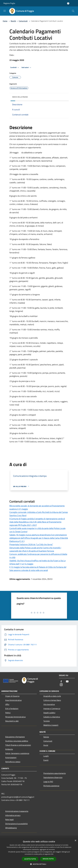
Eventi (46, 760)
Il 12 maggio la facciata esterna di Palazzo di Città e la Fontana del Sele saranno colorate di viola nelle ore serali (38, 569)
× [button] (75, 841)
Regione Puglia (9, 3)
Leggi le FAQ (48, 782)
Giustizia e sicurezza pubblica (17, 741)
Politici (8, 713)
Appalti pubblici (49, 713)
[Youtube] (67, 682)
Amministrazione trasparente (17, 811)
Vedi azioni (27, 68)
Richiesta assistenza (51, 786)
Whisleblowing (11, 828)
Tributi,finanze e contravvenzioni (18, 745)
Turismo (47, 721)
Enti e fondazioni (12, 709)
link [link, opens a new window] (52, 854)
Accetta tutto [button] (30, 859)
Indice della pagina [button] (20, 97)
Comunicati (23, 21)
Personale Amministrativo (15, 717)
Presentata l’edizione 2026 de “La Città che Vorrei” (31, 544)
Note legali (9, 819)
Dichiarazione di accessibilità (16, 824)
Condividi (15, 68)
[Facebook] (61, 682)
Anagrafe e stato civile (52, 696)
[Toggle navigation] (5, 11)
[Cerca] (73, 11)
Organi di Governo (12, 696)
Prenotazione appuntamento (55, 773)
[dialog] (39, 853)
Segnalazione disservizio (53, 777)
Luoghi (46, 756)
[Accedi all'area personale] (68, 3)
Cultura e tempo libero (52, 700)
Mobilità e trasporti (51, 725)
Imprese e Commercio (52, 709)
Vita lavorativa (49, 704)
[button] (39, 864)
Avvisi (46, 745)
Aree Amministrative (13, 700)
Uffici (7, 704)
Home (5, 21)
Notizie (46, 737)
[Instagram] (61, 685)
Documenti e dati (12, 721)
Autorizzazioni (11, 757)
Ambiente (9, 749)
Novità (13, 21)
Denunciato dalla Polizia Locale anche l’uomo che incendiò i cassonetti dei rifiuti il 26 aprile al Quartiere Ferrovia (35, 549)
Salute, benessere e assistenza (17, 753)
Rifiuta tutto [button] (48, 859)
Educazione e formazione (15, 737)
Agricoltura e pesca (13, 762)
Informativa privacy (13, 815)
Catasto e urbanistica (52, 717)
